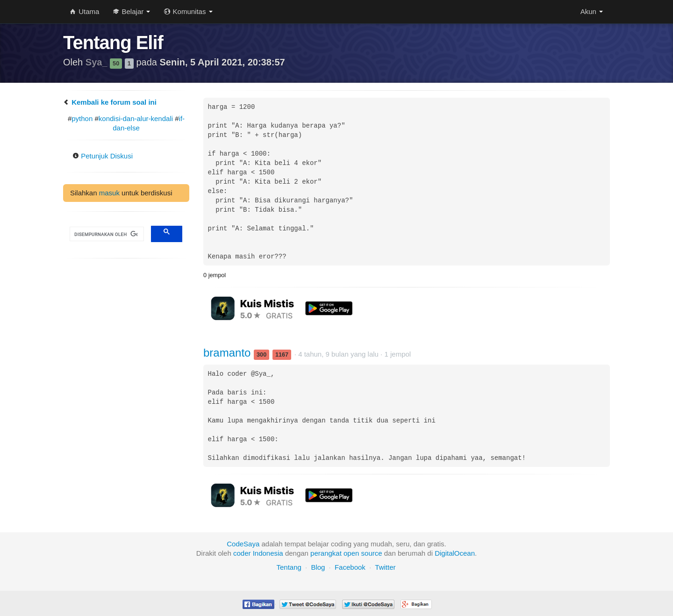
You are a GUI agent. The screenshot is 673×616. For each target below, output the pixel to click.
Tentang (289, 567)
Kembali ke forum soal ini (110, 102)
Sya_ (98, 62)
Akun (592, 11)
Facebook (350, 567)
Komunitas (188, 11)
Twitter (385, 567)
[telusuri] (106, 234)
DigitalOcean (455, 553)
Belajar (132, 11)
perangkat (326, 553)
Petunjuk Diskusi (103, 156)
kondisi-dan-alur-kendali (136, 118)
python (82, 118)
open (351, 553)
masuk (109, 193)
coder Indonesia (258, 553)
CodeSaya (243, 544)
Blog (318, 567)
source (372, 553)
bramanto (229, 353)
